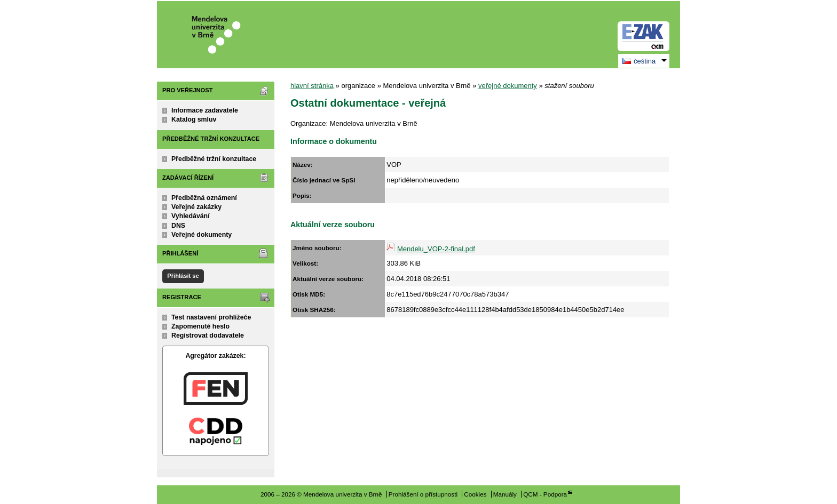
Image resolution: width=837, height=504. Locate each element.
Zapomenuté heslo (200, 326)
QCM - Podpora (545, 494)
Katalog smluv (194, 119)
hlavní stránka (312, 86)
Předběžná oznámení (204, 198)
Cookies (475, 494)
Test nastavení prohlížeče (211, 317)
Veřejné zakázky (196, 207)
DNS (178, 226)
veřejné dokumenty (508, 86)
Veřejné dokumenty (202, 235)
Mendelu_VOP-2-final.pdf (436, 249)
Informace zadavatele (205, 110)
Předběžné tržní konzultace (214, 159)
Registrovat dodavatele (208, 335)
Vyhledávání (191, 216)
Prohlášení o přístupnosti (423, 494)
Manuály (505, 494)
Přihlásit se (183, 276)
